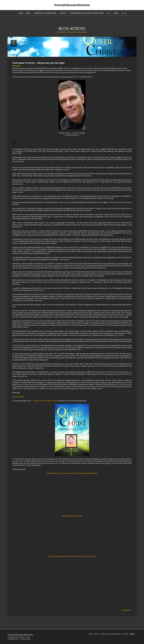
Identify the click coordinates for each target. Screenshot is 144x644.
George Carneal (18, 397)
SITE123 (18, 639)
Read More (127, 610)
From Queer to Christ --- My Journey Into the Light (38, 63)
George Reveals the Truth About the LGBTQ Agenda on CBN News (72, 473)
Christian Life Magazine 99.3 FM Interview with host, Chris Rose (72, 556)
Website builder (26, 639)
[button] (123, 13)
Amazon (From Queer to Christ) (46, 401)
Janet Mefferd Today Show (72, 516)
